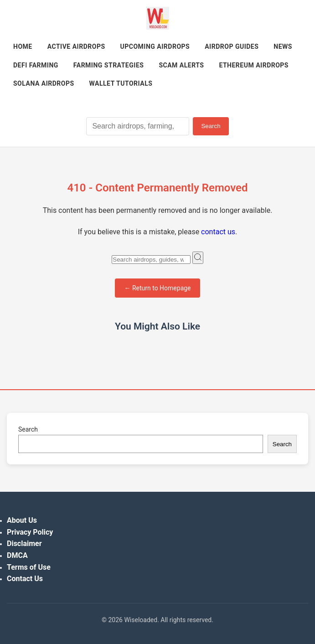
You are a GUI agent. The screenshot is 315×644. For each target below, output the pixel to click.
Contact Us (25, 579)
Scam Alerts (181, 65)
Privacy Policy (30, 532)
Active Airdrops (76, 46)
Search (211, 126)
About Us (22, 520)
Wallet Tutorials (121, 83)
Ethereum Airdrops (254, 65)
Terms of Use (29, 567)
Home (23, 46)
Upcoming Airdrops (155, 46)
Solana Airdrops (44, 83)
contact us (218, 232)
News (283, 46)
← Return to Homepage (157, 288)
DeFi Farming (36, 65)
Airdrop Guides (232, 46)
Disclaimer (24, 544)
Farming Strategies (109, 65)
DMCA (17, 555)
